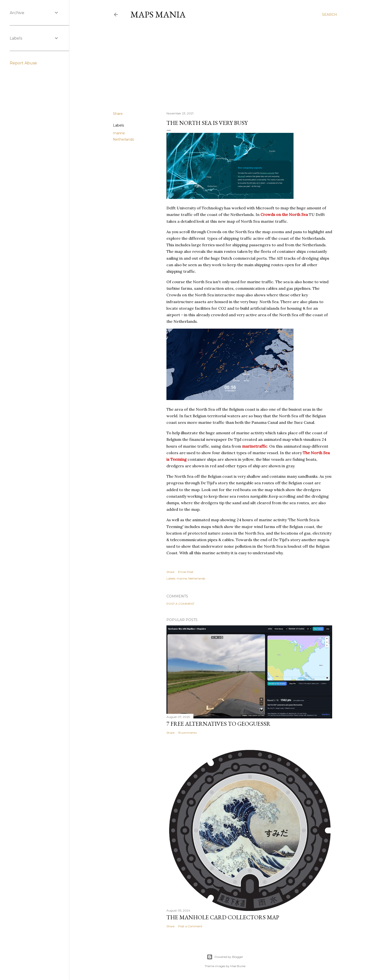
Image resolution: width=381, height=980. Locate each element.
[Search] (329, 15)
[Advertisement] (225, 65)
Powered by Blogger (225, 957)
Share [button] (118, 114)
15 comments (187, 733)
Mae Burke (238, 966)
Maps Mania (158, 14)
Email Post (186, 572)
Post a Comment (180, 604)
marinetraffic (255, 446)
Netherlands (123, 139)
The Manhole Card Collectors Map (223, 917)
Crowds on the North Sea (284, 214)
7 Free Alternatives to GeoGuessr (218, 724)
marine (119, 133)
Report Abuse (23, 63)
